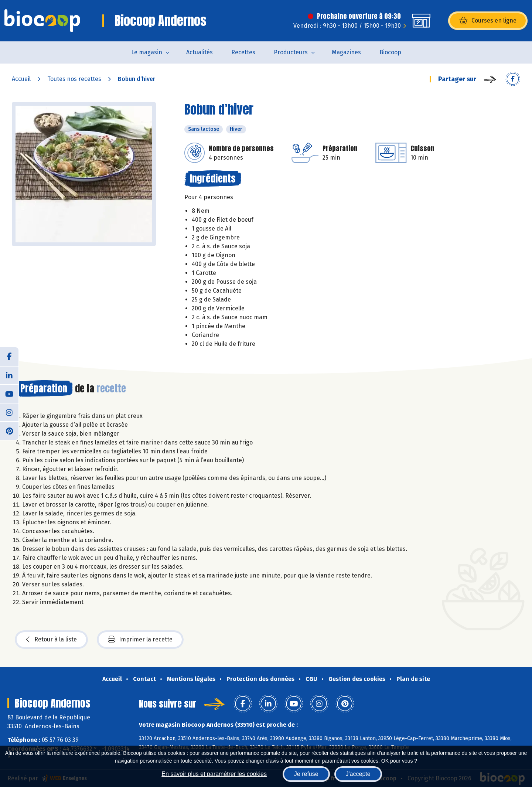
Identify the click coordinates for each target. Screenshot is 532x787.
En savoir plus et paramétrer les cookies (214, 774)
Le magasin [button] (147, 52)
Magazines (346, 52)
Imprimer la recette (140, 640)
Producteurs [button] (291, 52)
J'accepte (358, 774)
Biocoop (390, 52)
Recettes (243, 52)
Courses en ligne (488, 21)
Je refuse (306, 774)
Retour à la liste (51, 640)
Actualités (199, 52)
